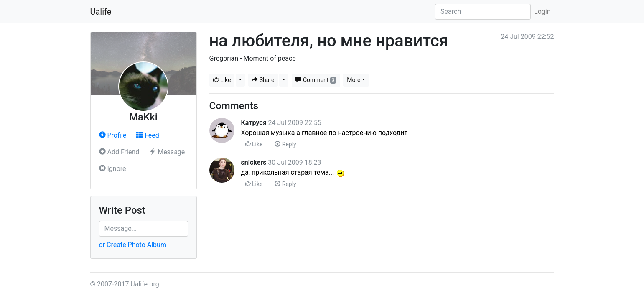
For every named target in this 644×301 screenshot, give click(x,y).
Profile (113, 135)
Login (542, 11)
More (354, 80)
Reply (285, 144)
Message (167, 152)
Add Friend (119, 152)
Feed (148, 135)
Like (222, 80)
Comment (316, 80)
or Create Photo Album (133, 245)
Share (263, 80)
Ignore (113, 169)
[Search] (483, 12)
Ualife (101, 12)
